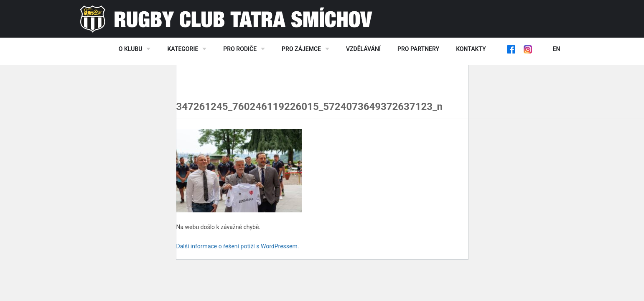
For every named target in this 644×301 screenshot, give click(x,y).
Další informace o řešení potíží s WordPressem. (238, 246)
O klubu (131, 49)
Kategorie (183, 49)
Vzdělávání (363, 49)
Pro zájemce (301, 49)
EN (557, 49)
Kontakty (471, 49)
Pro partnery (418, 49)
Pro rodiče (240, 49)
